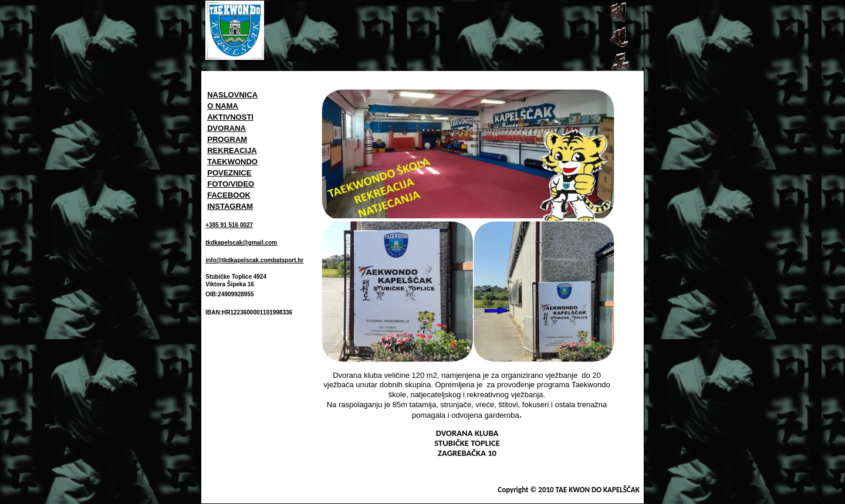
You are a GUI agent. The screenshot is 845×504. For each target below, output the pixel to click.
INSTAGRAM (230, 206)
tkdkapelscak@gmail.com (241, 243)
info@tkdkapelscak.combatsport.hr (254, 260)
